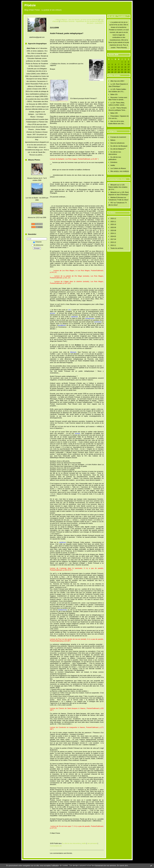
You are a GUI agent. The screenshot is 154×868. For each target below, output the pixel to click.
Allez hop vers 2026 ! (117, 81)
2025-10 (113, 224)
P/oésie (30, 5)
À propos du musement (118, 137)
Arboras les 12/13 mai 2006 (37, 218)
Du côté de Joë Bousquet (119, 146)
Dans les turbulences (117, 143)
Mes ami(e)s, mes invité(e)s (120, 171)
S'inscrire (37, 242)
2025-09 (113, 227)
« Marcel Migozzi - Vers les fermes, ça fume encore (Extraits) (77, 20)
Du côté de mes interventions (72, 843)
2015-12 (113, 242)
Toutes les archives (117, 248)
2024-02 (113, 236)
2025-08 (113, 231)
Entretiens (114, 162)
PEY (112, 203)
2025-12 (113, 219)
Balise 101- (114, 94)
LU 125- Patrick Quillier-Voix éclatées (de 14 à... (118, 187)
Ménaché (114, 185)
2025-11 (113, 222)
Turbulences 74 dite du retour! (118, 200)
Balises (113, 140)
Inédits (113, 165)
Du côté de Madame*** (118, 149)
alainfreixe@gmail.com (37, 37)
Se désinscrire (37, 245)
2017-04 (113, 239)
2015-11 (113, 245)
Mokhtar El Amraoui (117, 198)
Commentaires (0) (56, 846)
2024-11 (113, 233)
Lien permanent (92, 843)
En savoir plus (122, 866)
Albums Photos (34, 160)
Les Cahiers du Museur (118, 168)
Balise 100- (114, 113)
